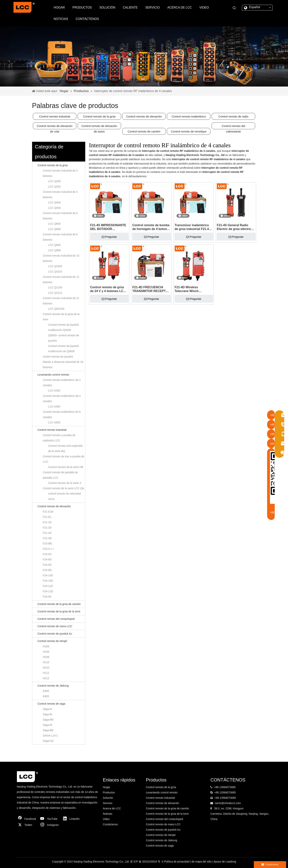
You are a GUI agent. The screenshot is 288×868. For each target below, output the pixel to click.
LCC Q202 (54, 187)
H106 (46, 646)
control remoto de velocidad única (65, 496)
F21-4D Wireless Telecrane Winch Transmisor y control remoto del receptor (190, 289)
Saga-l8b (48, 730)
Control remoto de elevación (144, 116)
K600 (46, 691)
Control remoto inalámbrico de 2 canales (62, 383)
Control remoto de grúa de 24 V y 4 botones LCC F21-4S (108, 289)
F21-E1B (48, 512)
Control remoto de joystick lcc (55, 634)
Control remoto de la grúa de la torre (61, 317)
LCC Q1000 (55, 266)
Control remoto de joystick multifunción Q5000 (64, 327)
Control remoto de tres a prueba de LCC (64, 459)
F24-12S (48, 586)
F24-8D (47, 570)
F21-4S (47, 533)
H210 (46, 668)
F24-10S (48, 575)
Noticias (108, 814)
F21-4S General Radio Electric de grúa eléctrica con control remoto (235, 227)
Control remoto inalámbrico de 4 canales (62, 399)
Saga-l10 (48, 741)
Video (106, 819)
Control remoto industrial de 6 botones (60, 216)
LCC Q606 (54, 229)
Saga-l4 (47, 709)
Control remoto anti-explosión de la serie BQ (66, 448)
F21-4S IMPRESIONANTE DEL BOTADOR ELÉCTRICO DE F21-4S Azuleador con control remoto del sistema (108, 227)
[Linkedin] (72, 819)
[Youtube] (50, 819)
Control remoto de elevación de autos (99, 127)
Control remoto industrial (55, 116)
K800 (46, 696)
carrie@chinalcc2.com (228, 803)
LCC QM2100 (56, 309)
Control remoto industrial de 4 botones (60, 195)
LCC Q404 (54, 208)
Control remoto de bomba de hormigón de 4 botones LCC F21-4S (151, 227)
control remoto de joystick (58, 357)
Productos (109, 792)
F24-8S (47, 565)
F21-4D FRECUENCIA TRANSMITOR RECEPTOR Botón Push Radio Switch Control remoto (151, 289)
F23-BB (47, 543)
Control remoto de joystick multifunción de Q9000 (64, 349)
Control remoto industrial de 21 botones (61, 301)
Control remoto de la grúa (99, 116)
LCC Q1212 (55, 293)
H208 (46, 657)
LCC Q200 (54, 181)
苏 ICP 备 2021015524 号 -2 (147, 862)
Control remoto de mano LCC (55, 626)
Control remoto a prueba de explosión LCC (59, 438)
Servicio (108, 803)
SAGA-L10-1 (50, 736)
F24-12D (48, 591)
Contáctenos (110, 824)
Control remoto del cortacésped (56, 619)
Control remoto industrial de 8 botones (60, 237)
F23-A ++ (48, 549)
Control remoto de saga (51, 704)
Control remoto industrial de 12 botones (61, 280)
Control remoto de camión (144, 131)
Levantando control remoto (53, 375)
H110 (46, 662)
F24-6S (47, 554)
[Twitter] (27, 825)
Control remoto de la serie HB (66, 467)
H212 (46, 678)
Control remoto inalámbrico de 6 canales (62, 414)
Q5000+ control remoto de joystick (64, 338)
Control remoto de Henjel (52, 641)
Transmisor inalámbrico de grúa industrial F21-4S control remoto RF (193, 227)
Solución (108, 798)
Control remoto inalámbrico (189, 116)
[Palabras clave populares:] (234, 8)
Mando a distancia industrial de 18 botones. (63, 365)
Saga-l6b (48, 720)
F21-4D (47, 538)
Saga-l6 (47, 714)
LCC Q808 (54, 250)
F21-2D (47, 528)
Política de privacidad (177, 862)
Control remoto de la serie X (65, 483)
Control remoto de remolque (189, 131)
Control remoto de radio (234, 116)
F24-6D (47, 559)
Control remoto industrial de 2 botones (60, 173)
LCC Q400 (54, 202)
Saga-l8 (47, 725)
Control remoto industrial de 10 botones (61, 258)
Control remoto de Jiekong (53, 686)
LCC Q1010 (55, 272)
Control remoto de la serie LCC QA (64, 488)
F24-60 (47, 597)
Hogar (107, 787)
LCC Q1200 (55, 287)
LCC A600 (54, 422)
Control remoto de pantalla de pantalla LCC (60, 475)
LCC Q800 (54, 245)
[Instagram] (50, 825)
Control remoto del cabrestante (233, 127)
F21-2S (47, 522)
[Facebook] (27, 819)
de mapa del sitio (202, 862)
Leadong (231, 862)
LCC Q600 (54, 224)
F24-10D (48, 581)
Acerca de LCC (112, 808)
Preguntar (109, 237)
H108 (46, 652)
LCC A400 (54, 406)
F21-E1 (47, 517)
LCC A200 (54, 391)
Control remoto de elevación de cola (55, 127)
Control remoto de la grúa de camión (59, 604)
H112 (46, 673)
